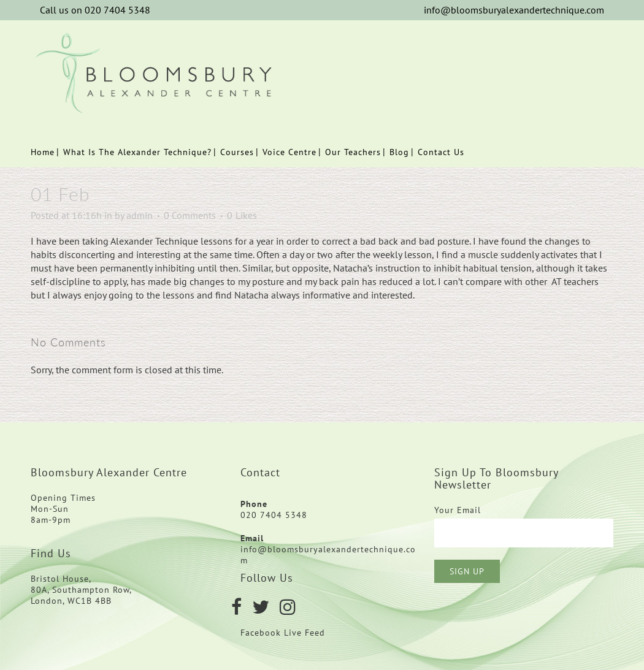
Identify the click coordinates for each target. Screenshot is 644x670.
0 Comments (190, 215)
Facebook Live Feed (284, 633)
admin (140, 215)
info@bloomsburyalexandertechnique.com (514, 10)
